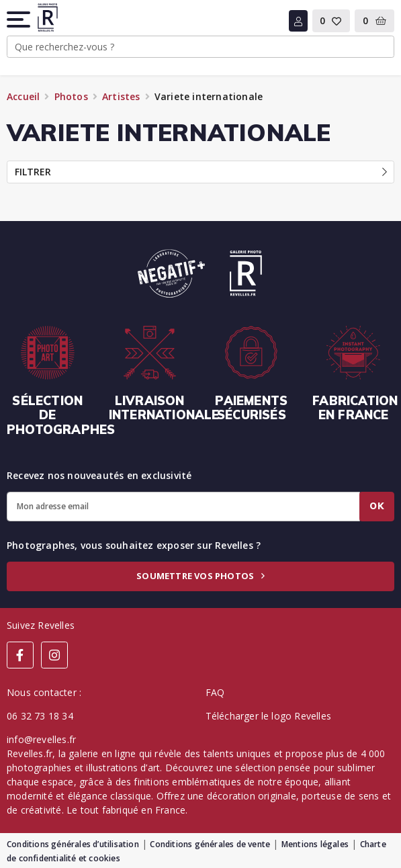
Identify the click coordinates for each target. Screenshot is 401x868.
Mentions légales (315, 844)
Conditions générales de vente (210, 844)
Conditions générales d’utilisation (73, 844)
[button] (19, 19)
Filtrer (201, 172)
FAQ (215, 692)
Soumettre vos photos (200, 576)
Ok (377, 506)
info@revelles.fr (41, 739)
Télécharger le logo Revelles (269, 716)
